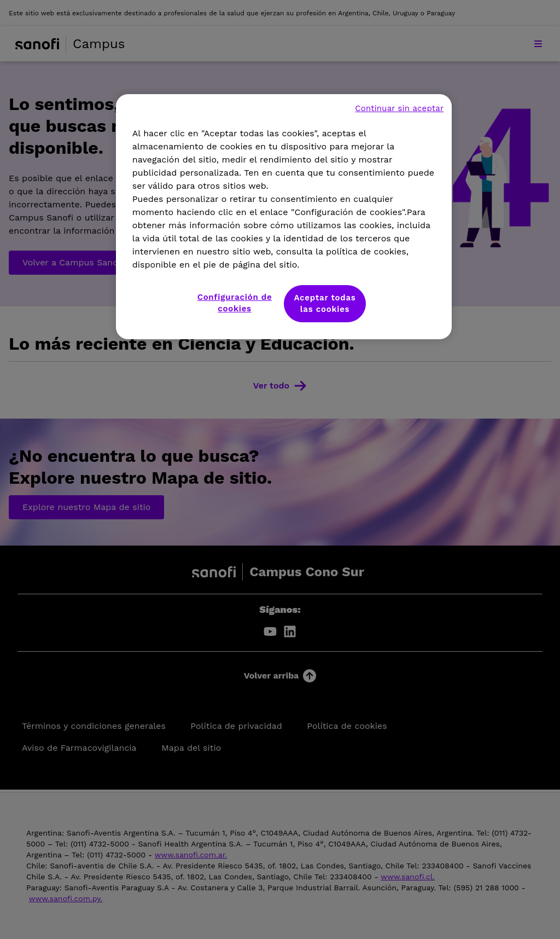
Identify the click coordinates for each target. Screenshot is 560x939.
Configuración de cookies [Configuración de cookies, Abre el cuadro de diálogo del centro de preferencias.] (235, 303)
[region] (284, 217)
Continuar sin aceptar (399, 108)
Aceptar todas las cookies (325, 303)
